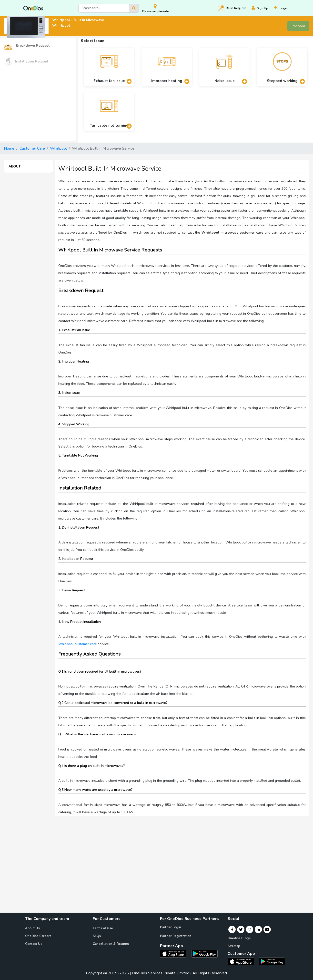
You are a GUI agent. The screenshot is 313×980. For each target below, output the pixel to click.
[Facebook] (232, 929)
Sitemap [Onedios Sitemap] (234, 946)
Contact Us (34, 944)
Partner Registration (176, 936)
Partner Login (171, 927)
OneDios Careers (38, 936)
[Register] (263, 8)
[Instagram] (250, 929)
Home (9, 148)
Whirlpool (58, 148)
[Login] (284, 8)
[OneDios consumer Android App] (272, 961)
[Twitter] (241, 929)
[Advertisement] (157, 854)
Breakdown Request (27, 46)
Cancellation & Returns (111, 944)
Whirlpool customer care (78, 644)
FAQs (97, 936)
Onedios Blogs (239, 938)
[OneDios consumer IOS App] (243, 961)
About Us (32, 928)
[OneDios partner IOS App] (175, 953)
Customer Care (32, 148)
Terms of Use (103, 928)
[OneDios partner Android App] (204, 953)
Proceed (298, 26)
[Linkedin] (258, 929)
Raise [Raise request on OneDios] (232, 8)
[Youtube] (267, 929)
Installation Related (26, 62)
